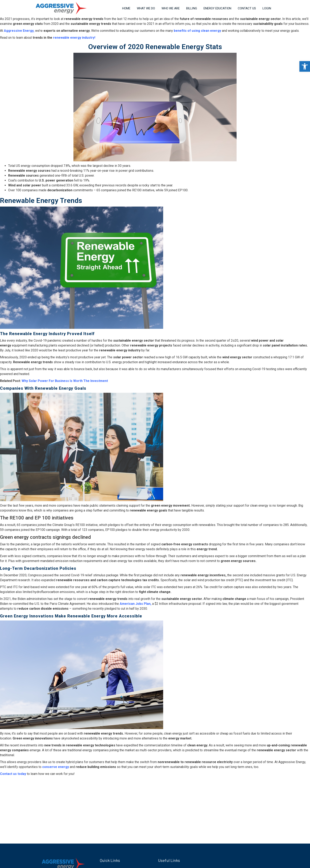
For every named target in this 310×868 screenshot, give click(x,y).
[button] (305, 66)
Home (126, 8)
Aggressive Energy (19, 31)
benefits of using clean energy (197, 31)
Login (267, 8)
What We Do (146, 8)
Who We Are (171, 8)
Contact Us (247, 8)
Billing (192, 8)
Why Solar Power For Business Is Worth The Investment (65, 381)
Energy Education (217, 8)
